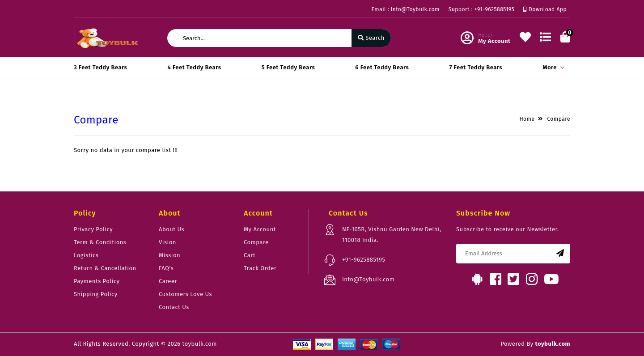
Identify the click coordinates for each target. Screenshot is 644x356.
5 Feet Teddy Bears (288, 67)
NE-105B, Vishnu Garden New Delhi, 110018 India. (392, 235)
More (552, 67)
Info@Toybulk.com (368, 279)
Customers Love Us (185, 294)
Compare (559, 119)
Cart (250, 255)
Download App (545, 9)
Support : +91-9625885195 (481, 9)
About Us (172, 229)
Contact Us (174, 307)
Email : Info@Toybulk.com (406, 9)
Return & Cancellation (105, 268)
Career (168, 281)
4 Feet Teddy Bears (195, 67)
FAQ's (166, 268)
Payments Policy (97, 281)
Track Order (260, 268)
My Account (260, 229)
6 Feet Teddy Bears (382, 67)
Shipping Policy (96, 294)
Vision (167, 242)
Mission (169, 255)
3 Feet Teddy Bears (100, 67)
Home (527, 119)
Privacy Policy (93, 229)
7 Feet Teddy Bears (476, 67)
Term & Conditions (100, 242)
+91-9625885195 (364, 260)
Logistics (86, 255)
